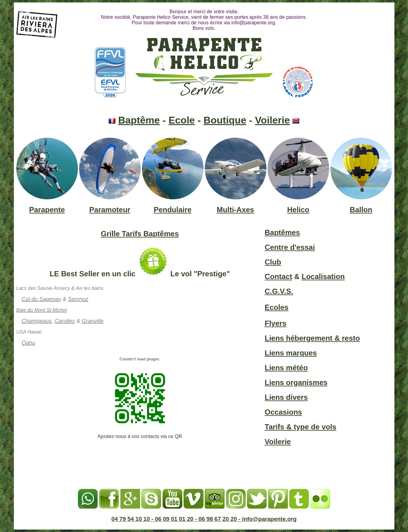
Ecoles (277, 307)
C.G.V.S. (279, 291)
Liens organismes (296, 382)
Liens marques (291, 353)
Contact (279, 276)
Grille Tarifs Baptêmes (140, 234)
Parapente (47, 210)
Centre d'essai (290, 247)
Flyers (276, 323)
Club (273, 262)
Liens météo (286, 368)
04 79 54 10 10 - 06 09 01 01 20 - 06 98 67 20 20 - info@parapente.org (204, 519)
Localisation (323, 276)
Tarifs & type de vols (301, 427)
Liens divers (286, 397)
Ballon (361, 210)
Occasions (283, 412)
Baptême (139, 120)
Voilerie (272, 120)
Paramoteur (110, 210)
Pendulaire (173, 210)
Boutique (225, 120)
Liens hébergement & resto (312, 338)
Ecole (182, 120)
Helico (298, 210)
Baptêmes (283, 232)
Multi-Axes (235, 210)
